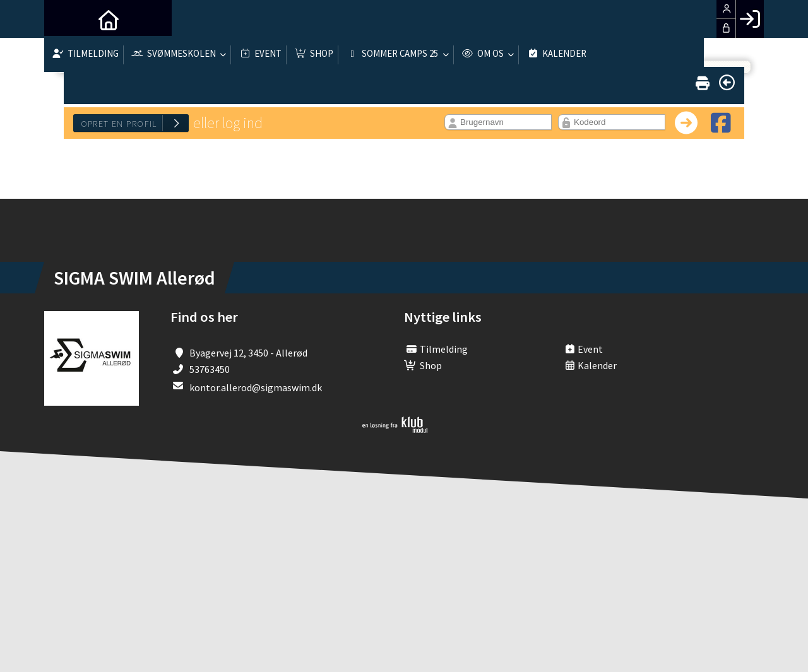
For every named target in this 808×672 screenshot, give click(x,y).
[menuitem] (63, 19)
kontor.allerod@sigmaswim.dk (256, 387)
